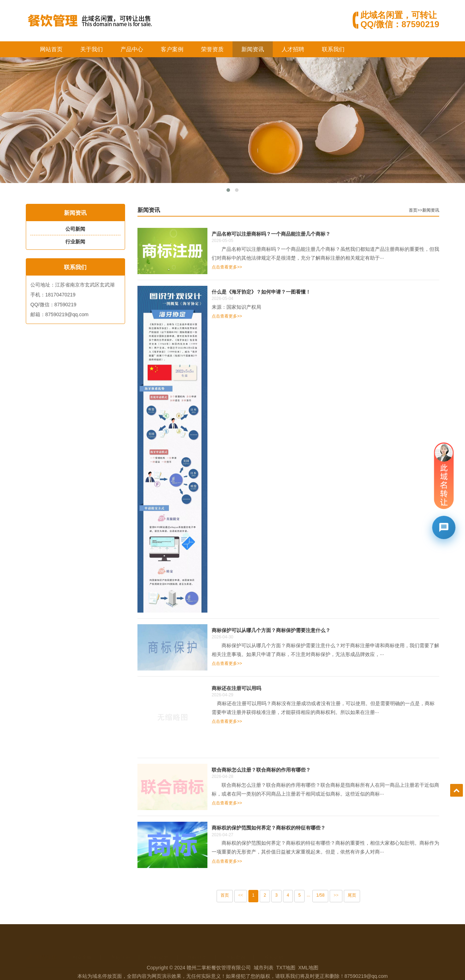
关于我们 (92, 49)
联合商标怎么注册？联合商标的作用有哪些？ (275, 770)
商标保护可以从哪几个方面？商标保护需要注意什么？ (285, 630)
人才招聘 (293, 49)
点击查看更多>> (241, 267)
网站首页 (51, 49)
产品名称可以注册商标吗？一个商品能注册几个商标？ (285, 234)
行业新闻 (71, 242)
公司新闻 (71, 229)
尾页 (366, 895)
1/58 (334, 895)
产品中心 (132, 49)
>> (350, 895)
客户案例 (172, 49)
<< (254, 895)
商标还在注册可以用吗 (250, 688)
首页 (427, 210)
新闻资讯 (253, 49)
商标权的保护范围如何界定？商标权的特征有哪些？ (282, 828)
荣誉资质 (212, 49)
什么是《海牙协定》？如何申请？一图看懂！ (275, 292)
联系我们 (333, 49)
